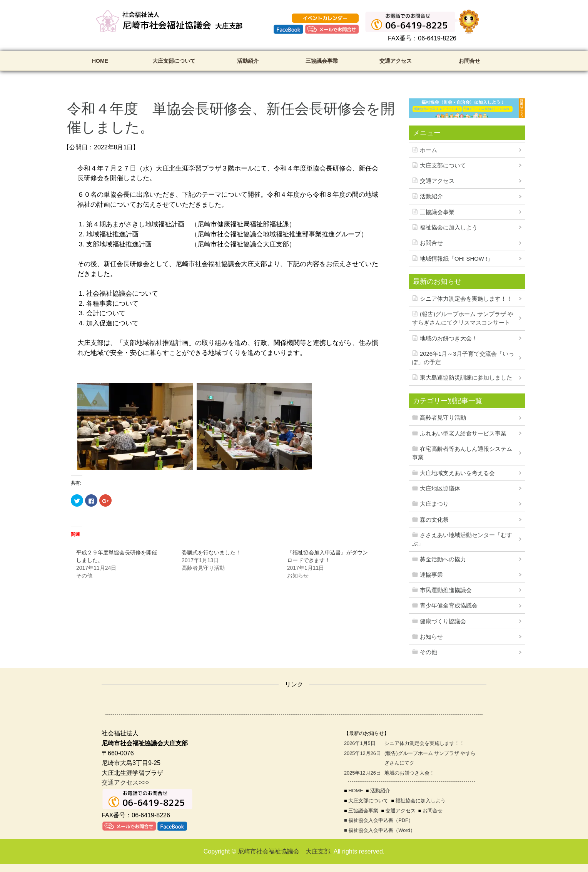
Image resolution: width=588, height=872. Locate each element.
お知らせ (431, 637)
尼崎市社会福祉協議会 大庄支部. (285, 851)
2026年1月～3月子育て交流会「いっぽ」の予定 (463, 358)
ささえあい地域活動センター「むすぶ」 (462, 539)
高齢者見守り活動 (443, 418)
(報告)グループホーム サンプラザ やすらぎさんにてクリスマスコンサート (463, 318)
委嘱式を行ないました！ (211, 552)
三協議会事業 (322, 61)
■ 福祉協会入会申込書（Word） (380, 830)
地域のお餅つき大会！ (449, 338)
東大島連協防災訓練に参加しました (466, 378)
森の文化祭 (434, 520)
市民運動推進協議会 (446, 590)
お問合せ (469, 61)
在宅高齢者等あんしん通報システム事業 (462, 453)
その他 (428, 652)
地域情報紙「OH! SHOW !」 (456, 259)
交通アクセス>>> (125, 782)
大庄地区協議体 (440, 489)
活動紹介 (248, 61)
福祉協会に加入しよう (449, 228)
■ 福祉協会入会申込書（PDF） (379, 820)
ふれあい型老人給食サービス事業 (463, 433)
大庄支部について (174, 61)
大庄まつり (434, 504)
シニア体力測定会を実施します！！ (466, 299)
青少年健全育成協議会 (449, 606)
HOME (100, 61)
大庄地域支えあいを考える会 (457, 473)
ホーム (428, 150)
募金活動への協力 (443, 559)
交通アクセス (396, 61)
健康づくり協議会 (443, 621)
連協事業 (431, 575)
